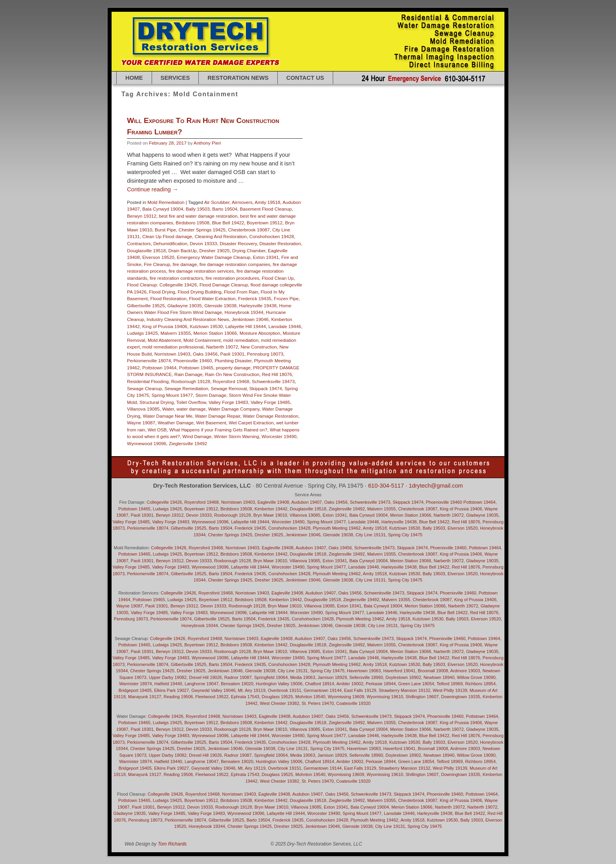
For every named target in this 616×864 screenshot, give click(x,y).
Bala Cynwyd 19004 (163, 209)
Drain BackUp (183, 250)
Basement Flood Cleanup (266, 209)
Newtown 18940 (439, 677)
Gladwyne (130, 813)
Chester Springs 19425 (202, 230)
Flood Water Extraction (212, 298)
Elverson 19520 (158, 257)
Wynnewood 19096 (147, 443)
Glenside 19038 (220, 305)
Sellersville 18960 (366, 677)
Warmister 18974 (135, 684)
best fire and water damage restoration (198, 216)
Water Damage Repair (217, 416)
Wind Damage (197, 436)
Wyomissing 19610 (385, 697)
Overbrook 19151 (285, 690)
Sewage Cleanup (144, 388)
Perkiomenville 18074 (149, 360)
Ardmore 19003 (465, 671)
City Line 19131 (370, 535)
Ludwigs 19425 (142, 333)
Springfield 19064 (271, 677)
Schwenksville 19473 (273, 381)
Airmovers (242, 202)
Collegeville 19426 (164, 502)
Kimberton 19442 (271, 509)
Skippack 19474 (266, 388)
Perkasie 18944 (381, 684)
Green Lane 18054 (416, 684)
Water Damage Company (234, 409)
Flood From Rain (241, 292)
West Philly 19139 (450, 690)
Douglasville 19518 (146, 250)
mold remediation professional (173, 347)
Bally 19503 (198, 209)
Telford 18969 (450, 684)
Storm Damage (211, 395)
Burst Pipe (165, 230)
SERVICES (175, 78)
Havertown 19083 (364, 748)
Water (168, 409)
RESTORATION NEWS (238, 78)
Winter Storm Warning (237, 436)
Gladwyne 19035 (185, 305)
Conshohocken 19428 (272, 236)
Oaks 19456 (205, 354)
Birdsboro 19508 (192, 223)
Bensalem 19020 (237, 684)
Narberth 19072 (222, 347)
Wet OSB (157, 430)
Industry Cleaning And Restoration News (188, 319)
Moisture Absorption (260, 333)
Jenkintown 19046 (250, 319)
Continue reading (152, 189)
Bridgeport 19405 (135, 690)
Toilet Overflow (191, 402)
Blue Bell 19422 (228, 223)
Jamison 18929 (332, 677)
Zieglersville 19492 (188, 443)
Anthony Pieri (207, 143)
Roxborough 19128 (191, 381)
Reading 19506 (179, 697)
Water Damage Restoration (270, 416)
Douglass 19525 (277, 697)
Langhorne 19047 (202, 684)
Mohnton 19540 (310, 697)
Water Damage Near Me (168, 416)
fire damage (185, 264)
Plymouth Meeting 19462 (337, 528)
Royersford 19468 (231, 381)
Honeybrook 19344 (244, 312)
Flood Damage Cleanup (224, 285)
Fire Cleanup (157, 264)
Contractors (139, 243)
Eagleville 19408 (273, 502)
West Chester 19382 (279, 703)
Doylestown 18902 (403, 677)
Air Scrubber (217, 202)
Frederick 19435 (255, 298)
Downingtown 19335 (461, 697)
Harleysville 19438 (258, 305)
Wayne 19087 (141, 423)
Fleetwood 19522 (212, 697)
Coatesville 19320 (353, 703)
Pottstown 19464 (159, 368)
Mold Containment (202, 340)
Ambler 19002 (350, 684)
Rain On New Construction (232, 374)
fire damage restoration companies (235, 264)
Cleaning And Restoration (221, 236)
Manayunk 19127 (145, 697)
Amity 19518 (267, 202)
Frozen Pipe (286, 298)
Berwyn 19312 (142, 216)
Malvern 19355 (175, 333)
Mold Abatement (164, 340)
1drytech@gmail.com (436, 486)
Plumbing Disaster (233, 360)
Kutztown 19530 (206, 326)
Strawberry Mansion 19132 (404, 690)
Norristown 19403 (172, 354)
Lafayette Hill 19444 (245, 326)
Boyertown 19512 (265, 223)
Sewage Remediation (186, 388)
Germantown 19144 (323, 690)
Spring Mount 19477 (172, 395)
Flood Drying (162, 292)
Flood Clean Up (278, 278)
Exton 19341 (266, 257)
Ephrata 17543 (245, 697)
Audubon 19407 (306, 502)
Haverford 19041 (399, 671)
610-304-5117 (386, 486)
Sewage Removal (229, 388)
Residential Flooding (148, 381)
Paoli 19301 (232, 354)
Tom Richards (172, 844)
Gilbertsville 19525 (146, 305)
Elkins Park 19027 (171, 690)
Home (134, 78)
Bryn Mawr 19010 (270, 515)
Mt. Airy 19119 (251, 690)
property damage (233, 368)
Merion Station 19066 (215, 333)
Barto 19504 (225, 209)
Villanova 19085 (143, 409)
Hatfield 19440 (168, 684)
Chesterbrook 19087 (249, 230)
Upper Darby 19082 (168, 677)
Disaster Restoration (280, 243)
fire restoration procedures (232, 278)
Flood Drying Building (199, 292)
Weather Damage (175, 423)
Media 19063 (302, 677)
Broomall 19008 (433, 671)
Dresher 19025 (214, 250)
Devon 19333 (203, 243)
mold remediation (241, 340)
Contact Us (305, 78)
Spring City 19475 (405, 535)
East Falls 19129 (360, 690)
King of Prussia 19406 (165, 326)
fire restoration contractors (176, 278)
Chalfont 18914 (320, 684)
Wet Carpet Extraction (251, 423)
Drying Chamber (249, 250)
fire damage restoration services (201, 271)
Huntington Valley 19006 (279, 684)
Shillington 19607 (422, 697)
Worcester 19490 (279, 436)
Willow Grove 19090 (476, 677)
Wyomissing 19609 (346, 697)
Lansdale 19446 (285, 326)
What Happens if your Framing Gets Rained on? (218, 430)
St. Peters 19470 (318, 703)
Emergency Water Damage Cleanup (214, 257)
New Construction (258, 347)
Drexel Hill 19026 (205, 677)
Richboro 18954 (480, 684)
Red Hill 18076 (277, 374)
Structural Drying (157, 402)
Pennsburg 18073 (265, 354)
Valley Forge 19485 (270, 402)
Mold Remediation (166, 202)
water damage (191, 409)
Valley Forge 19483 (228, 402)
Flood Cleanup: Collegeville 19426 (162, 285)
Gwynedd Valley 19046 (213, 690)
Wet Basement (211, 423)
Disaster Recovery (238, 243)
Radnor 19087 (238, 677)
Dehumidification (170, 243)
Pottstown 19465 (196, 368)
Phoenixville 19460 (193, 360)
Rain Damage (188, 374)
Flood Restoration (168, 298)
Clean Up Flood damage (167, 236)
